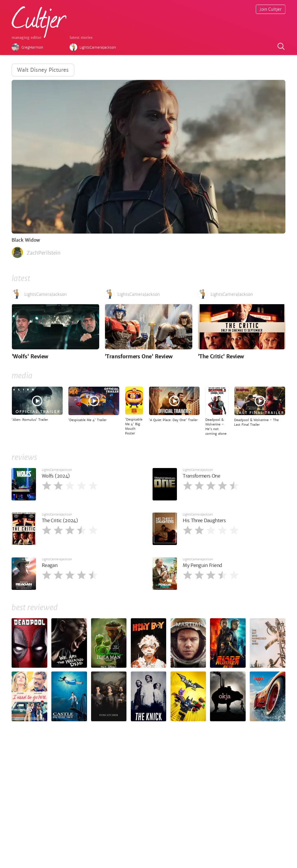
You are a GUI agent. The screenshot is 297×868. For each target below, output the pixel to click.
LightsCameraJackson (57, 470)
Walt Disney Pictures (43, 70)
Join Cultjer (271, 9)
